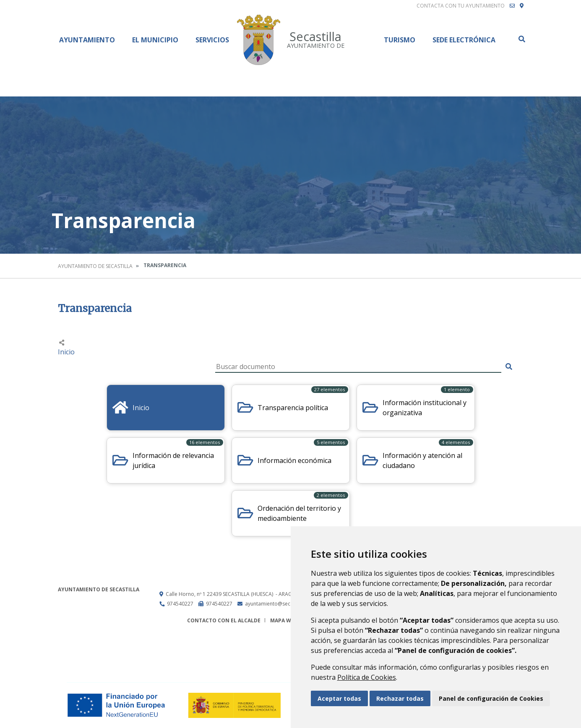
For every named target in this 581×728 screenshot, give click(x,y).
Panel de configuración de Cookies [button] (491, 698)
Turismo (400, 40)
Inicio (66, 352)
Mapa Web (284, 620)
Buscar (521, 39)
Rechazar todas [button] (400, 698)
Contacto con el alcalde (224, 620)
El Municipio (155, 40)
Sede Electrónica (464, 40)
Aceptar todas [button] (339, 698)
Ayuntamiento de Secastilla (95, 266)
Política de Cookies (367, 677)
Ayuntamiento (87, 40)
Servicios (212, 40)
